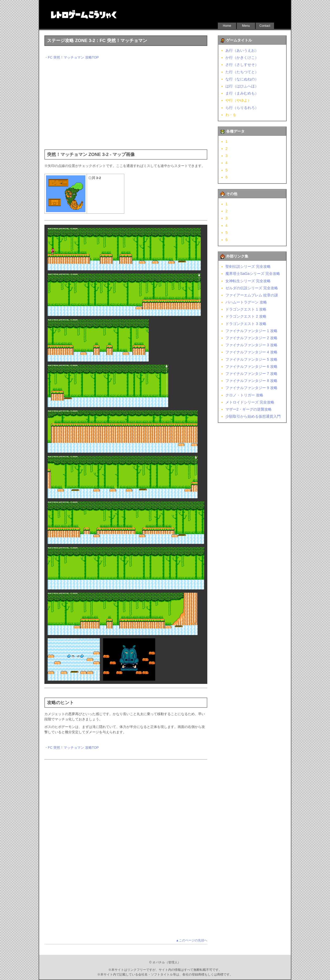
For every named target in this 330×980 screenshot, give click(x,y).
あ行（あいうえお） (242, 50)
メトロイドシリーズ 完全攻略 (250, 402)
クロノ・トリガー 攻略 (244, 395)
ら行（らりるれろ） (242, 108)
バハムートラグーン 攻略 (246, 302)
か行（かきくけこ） (242, 57)
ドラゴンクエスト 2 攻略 (246, 316)
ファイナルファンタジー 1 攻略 (251, 331)
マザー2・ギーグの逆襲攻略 (249, 409)
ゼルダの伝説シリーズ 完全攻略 (252, 288)
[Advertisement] (126, 105)
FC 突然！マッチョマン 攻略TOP (73, 57)
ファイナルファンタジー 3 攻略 (251, 345)
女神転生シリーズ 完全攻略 (248, 281)
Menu (246, 26)
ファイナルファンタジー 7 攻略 (251, 374)
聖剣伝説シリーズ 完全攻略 (248, 266)
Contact (265, 26)
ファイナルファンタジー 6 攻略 (251, 366)
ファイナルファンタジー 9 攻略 (251, 388)
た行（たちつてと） (242, 72)
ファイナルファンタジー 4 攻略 (251, 352)
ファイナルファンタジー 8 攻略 (251, 381)
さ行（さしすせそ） (242, 65)
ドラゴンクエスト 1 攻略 (246, 309)
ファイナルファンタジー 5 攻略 (251, 359)
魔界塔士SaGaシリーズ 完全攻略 (253, 274)
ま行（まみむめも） (242, 93)
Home (227, 26)
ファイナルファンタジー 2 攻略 (251, 338)
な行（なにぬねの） (242, 79)
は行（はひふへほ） (242, 86)
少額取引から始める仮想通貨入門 (253, 416)
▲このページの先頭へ (192, 940)
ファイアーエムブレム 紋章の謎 (252, 295)
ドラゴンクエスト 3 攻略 (246, 324)
